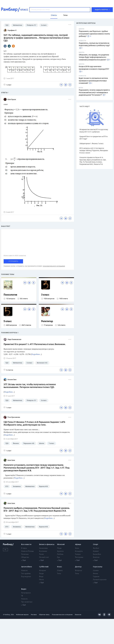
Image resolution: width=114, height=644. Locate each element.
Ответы (60, 571)
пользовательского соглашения (54, 266)
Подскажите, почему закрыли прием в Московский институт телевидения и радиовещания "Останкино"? (94, 93)
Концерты (79, 551)
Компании (43, 551)
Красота (60, 551)
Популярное (26, 593)
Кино (77, 548)
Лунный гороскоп (100, 580)
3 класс (45, 295)
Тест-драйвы (26, 574)
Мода (59, 548)
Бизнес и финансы (47, 544)
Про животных (27, 602)
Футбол (96, 548)
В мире (24, 548)
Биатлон (96, 557)
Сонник (96, 571)
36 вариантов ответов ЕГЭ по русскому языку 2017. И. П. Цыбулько (94, 131)
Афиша (78, 544)
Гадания (96, 577)
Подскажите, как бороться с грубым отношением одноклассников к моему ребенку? (94, 34)
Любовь (60, 554)
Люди (41, 574)
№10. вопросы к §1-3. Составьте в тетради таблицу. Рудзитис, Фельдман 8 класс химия (94, 150)
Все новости (26, 544)
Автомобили (26, 567)
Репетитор (47, 321)
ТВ (22, 596)
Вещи (41, 577)
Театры (78, 554)
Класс (60, 567)
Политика (25, 554)
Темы (59, 574)
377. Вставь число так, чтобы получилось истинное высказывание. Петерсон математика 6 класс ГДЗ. (30, 386)
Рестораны (79, 557)
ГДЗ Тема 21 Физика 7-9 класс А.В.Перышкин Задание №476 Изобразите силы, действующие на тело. (34, 424)
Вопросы (79, 571)
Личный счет (44, 557)
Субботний (44, 567)
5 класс (8, 321)
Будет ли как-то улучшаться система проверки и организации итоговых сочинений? (93, 81)
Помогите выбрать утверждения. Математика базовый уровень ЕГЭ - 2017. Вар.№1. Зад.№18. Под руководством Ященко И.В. (37, 510)
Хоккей (96, 551)
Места (41, 580)
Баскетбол (97, 554)
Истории (43, 571)
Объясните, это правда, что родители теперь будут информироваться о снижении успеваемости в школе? (94, 57)
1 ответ (7, 85)
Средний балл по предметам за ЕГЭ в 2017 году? (93, 138)
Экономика (43, 548)
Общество (25, 557)
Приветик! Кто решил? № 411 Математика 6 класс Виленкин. (35, 344)
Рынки (42, 554)
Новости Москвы (27, 551)
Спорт (96, 544)
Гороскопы (98, 567)
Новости (24, 571)
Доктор (78, 567)
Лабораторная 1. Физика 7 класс (91, 143)
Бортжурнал (26, 577)
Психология (10, 295)
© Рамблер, (7, 615)
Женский (61, 544)
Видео (24, 589)
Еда (59, 557)
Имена (96, 574)
